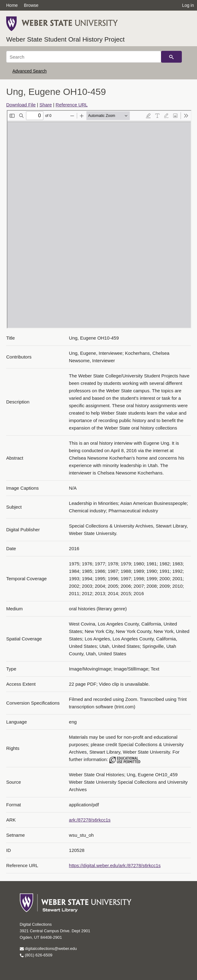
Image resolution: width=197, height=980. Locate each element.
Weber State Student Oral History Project (65, 39)
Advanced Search (30, 71)
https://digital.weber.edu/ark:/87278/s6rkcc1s (115, 865)
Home (12, 5)
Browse (31, 5)
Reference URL (72, 105)
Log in (188, 5)
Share (46, 105)
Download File (21, 105)
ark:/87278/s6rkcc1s (90, 820)
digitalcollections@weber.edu (48, 949)
